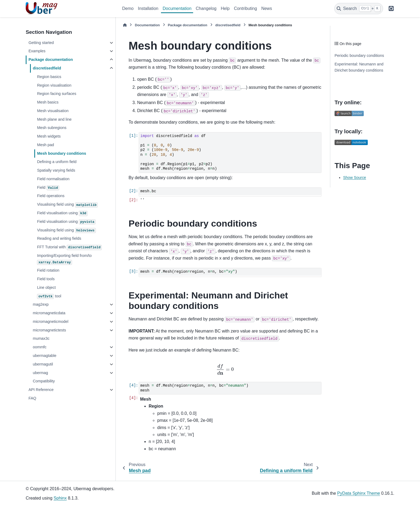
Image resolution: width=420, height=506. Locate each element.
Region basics (49, 77)
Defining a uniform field (57, 162)
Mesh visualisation (53, 111)
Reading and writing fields (59, 238)
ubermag (40, 373)
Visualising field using (67, 205)
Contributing (245, 8)
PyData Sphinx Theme (359, 493)
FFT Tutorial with (69, 248)
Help (225, 8)
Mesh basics (48, 102)
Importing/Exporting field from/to (64, 259)
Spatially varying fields (56, 170)
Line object (46, 287)
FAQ (32, 398)
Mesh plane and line (54, 119)
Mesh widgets (49, 136)
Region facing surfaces (57, 94)
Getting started (41, 43)
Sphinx (60, 498)
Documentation (177, 8)
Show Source (355, 178)
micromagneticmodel (50, 322)
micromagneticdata (49, 313)
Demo (128, 8)
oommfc (40, 347)
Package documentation (51, 60)
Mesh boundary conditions (61, 153)
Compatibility (44, 381)
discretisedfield (47, 68)
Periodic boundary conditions (359, 56)
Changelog (206, 8)
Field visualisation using (62, 213)
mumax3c (41, 338)
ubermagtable (44, 356)
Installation (148, 8)
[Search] (359, 9)
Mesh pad (45, 145)
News (267, 8)
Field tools (46, 279)
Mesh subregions (52, 128)
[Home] (125, 25)
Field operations (51, 196)
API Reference (41, 390)
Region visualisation (54, 85)
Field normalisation (53, 179)
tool (49, 297)
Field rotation (48, 270)
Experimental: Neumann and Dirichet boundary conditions (359, 67)
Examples (37, 51)
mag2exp (41, 304)
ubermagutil (43, 364)
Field (48, 188)
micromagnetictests (49, 330)
